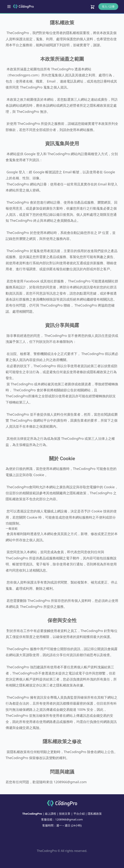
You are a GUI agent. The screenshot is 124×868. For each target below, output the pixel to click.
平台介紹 (79, 814)
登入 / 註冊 (108, 6)
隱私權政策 (95, 814)
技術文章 (65, 814)
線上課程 (50, 814)
